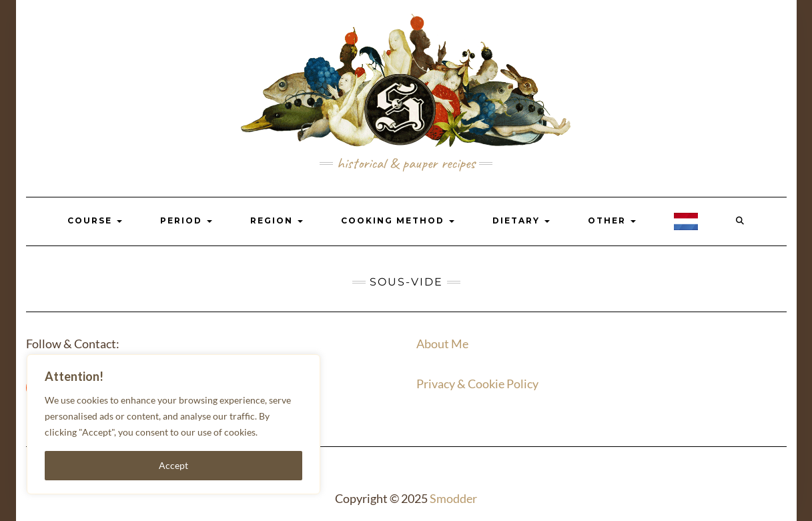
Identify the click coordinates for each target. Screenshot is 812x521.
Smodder (453, 498)
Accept (173, 465)
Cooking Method (398, 220)
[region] (173, 424)
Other (612, 220)
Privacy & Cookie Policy (477, 384)
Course (95, 220)
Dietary (521, 220)
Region (277, 220)
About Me (442, 344)
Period (186, 220)
